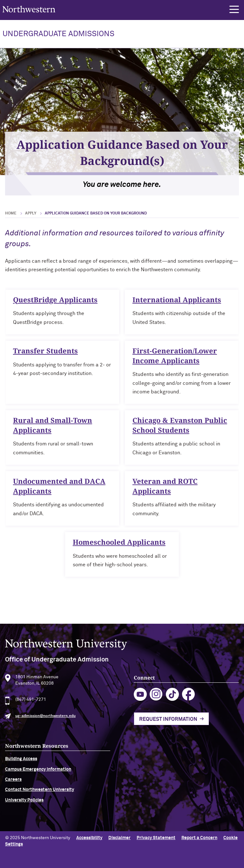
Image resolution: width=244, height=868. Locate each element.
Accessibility (89, 838)
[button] (234, 10)
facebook (189, 699)
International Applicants (177, 304)
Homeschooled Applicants (119, 546)
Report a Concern (199, 838)
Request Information (168, 724)
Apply (31, 214)
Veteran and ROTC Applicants (165, 490)
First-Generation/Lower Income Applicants (175, 360)
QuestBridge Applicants (55, 304)
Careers (13, 784)
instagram (156, 699)
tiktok (172, 699)
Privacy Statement (156, 838)
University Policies (24, 805)
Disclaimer (119, 838)
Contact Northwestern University (40, 794)
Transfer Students (45, 355)
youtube (140, 699)
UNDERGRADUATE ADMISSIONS (58, 34)
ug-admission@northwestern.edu (45, 720)
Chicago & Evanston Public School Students (180, 430)
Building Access (21, 764)
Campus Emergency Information (38, 774)
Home (11, 214)
